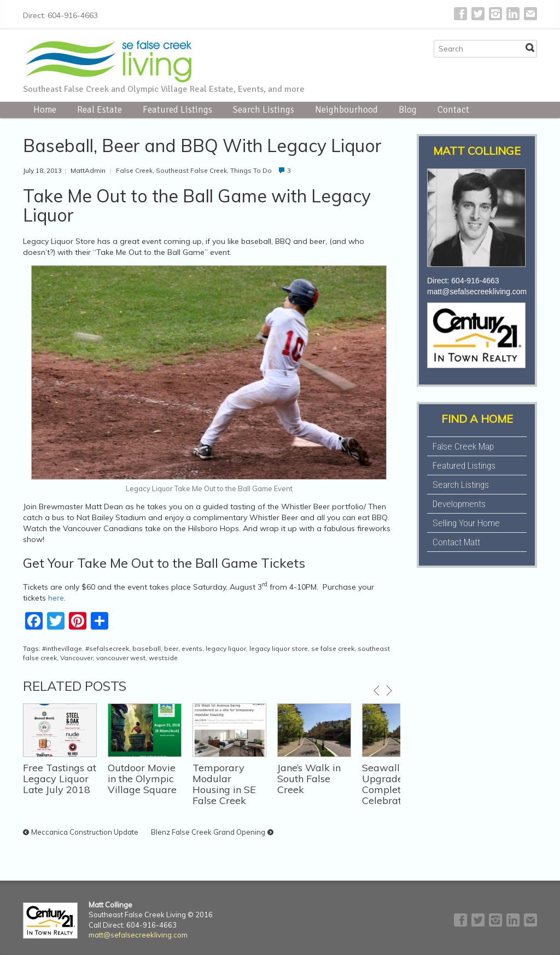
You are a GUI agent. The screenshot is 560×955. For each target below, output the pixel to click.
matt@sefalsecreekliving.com (477, 292)
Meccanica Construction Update (85, 832)
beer (171, 648)
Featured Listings (177, 110)
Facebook (460, 14)
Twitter (478, 14)
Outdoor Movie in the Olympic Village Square (142, 779)
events (192, 648)
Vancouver (77, 658)
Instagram (495, 14)
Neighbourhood (346, 110)
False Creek (134, 170)
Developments (459, 504)
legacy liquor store (279, 648)
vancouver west (121, 658)
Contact (453, 110)
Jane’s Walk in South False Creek (309, 779)
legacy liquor (226, 648)
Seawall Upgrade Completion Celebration (389, 784)
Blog (408, 110)
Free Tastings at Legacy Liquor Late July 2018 (60, 779)
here (56, 598)
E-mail (530, 14)
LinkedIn (513, 14)
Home (45, 110)
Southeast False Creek (191, 170)
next (389, 691)
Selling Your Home (466, 523)
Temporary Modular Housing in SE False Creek (224, 784)
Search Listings (264, 110)
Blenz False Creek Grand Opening (208, 832)
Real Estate (100, 110)
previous (377, 691)
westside (163, 658)
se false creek (333, 648)
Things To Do (251, 170)
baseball (147, 648)
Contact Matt (456, 542)
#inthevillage (62, 648)
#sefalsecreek (107, 648)
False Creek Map (463, 446)
